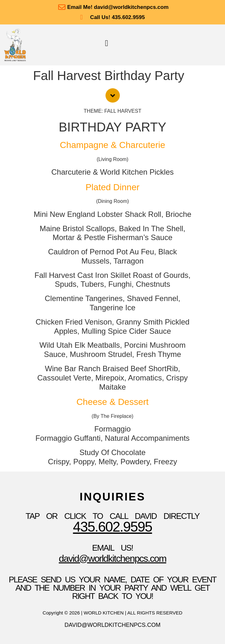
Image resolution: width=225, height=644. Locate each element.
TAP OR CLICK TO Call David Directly (112, 516)
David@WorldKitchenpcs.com (112, 558)
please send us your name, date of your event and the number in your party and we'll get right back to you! (113, 588)
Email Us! (112, 548)
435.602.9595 (113, 527)
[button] (107, 43)
